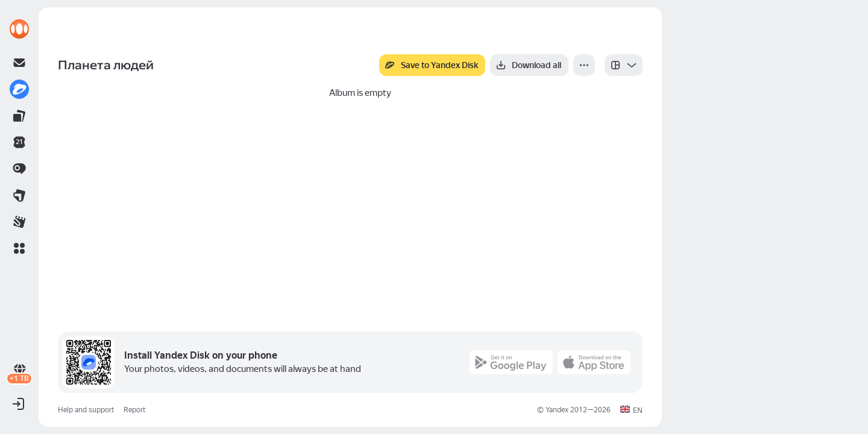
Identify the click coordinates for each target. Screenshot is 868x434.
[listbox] (624, 65)
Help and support (86, 410)
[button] (19, 248)
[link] (19, 29)
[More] (584, 65)
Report (134, 410)
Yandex (557, 410)
